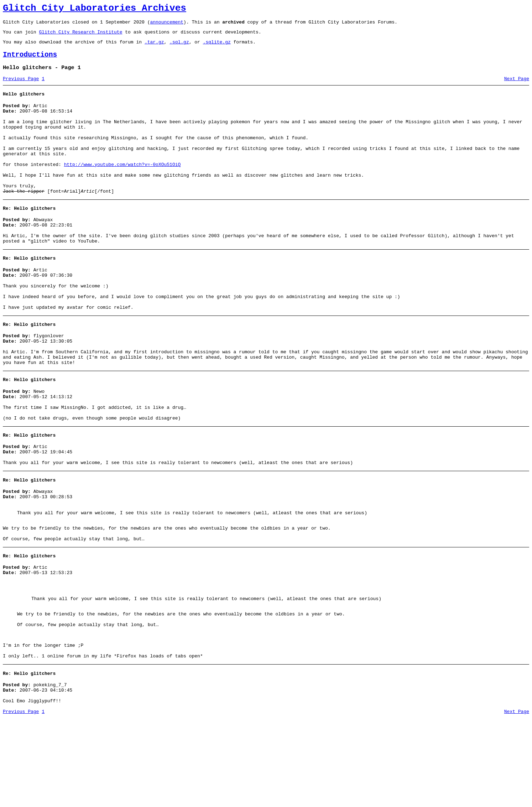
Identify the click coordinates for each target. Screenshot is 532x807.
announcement (167, 25)
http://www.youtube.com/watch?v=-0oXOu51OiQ (122, 186)
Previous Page (21, 87)
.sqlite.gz (217, 47)
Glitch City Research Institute (80, 36)
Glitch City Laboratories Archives (95, 9)
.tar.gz (154, 47)
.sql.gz (179, 47)
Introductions (30, 61)
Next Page (517, 87)
